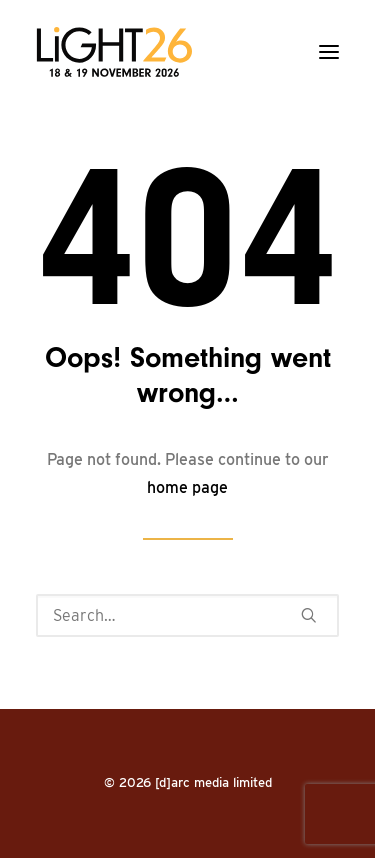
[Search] (187, 615)
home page (187, 487)
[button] (329, 52)
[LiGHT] (114, 52)
